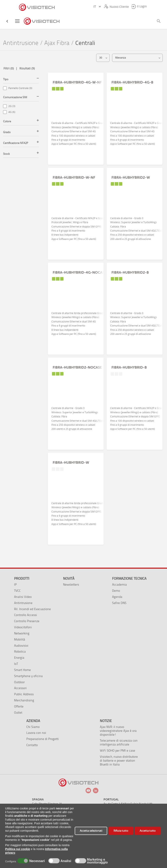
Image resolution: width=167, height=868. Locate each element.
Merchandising (24, 700)
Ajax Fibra (57, 43)
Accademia (119, 584)
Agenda (117, 597)
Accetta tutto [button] (148, 831)
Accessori (20, 688)
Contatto (32, 745)
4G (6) (12, 112)
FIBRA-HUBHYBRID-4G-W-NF (77, 82)
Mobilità (20, 639)
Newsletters (71, 584)
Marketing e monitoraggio (97, 861)
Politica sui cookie (18, 849)
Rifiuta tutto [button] (121, 831)
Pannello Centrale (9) (20, 88)
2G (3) (12, 106)
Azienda (33, 721)
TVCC (17, 591)
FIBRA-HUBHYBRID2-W (131, 177)
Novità (69, 578)
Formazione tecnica (129, 578)
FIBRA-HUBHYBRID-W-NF (74, 177)
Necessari (37, 861)
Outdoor (19, 682)
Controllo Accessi (26, 615)
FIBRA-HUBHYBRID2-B (130, 272)
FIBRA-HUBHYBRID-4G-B (132, 82)
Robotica (20, 651)
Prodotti (22, 578)
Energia (19, 658)
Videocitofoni (23, 627)
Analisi (65, 861)
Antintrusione (21, 43)
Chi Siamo (33, 727)
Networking (22, 633)
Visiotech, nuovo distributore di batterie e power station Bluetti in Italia (119, 760)
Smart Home (22, 670)
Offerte (19, 706)
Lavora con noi (36, 733)
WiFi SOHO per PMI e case (117, 750)
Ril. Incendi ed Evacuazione (32, 609)
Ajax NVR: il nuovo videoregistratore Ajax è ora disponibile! (118, 731)
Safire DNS (119, 603)
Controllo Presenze (27, 621)
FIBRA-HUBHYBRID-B (129, 367)
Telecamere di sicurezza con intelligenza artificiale (119, 742)
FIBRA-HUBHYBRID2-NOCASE (77, 367)
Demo (116, 591)
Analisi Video (23, 597)
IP (15, 584)
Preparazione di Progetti (43, 739)
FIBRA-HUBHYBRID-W (71, 462)
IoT (16, 664)
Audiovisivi (21, 646)
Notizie (106, 721)
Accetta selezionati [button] (91, 831)
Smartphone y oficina (28, 676)
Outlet (18, 713)
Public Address (24, 694)
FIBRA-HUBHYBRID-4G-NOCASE (80, 272)
